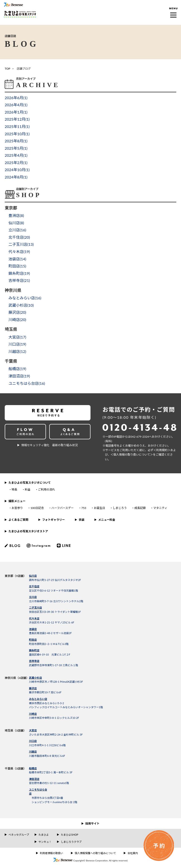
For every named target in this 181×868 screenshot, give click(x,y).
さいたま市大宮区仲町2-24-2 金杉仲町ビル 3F (56, 735)
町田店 (33, 640)
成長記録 (140, 508)
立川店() (17, 230)
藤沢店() (17, 312)
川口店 (33, 741)
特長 (14, 489)
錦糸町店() (19, 273)
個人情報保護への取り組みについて (95, 853)
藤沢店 (33, 688)
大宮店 (33, 730)
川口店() (17, 344)
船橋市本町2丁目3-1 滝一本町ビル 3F (51, 772)
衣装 (82, 520)
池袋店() (17, 259)
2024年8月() (16, 177)
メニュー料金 (107, 520)
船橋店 (33, 768)
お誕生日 (99, 508)
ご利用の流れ (46, 489)
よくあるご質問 (18, 520)
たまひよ (44, 835)
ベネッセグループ (19, 835)
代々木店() (19, 252)
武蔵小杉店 (35, 678)
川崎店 (33, 714)
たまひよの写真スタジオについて (30, 483)
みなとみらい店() (25, 298)
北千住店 (34, 586)
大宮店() (17, 337)
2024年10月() (17, 170)
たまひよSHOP (69, 835)
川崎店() (17, 320)
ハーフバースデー (63, 508)
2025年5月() (16, 148)
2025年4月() (16, 155)
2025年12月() (17, 119)
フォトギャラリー (53, 520)
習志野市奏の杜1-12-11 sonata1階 (49, 783)
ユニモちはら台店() (27, 383)
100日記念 (37, 508)
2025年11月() (17, 126)
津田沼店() (19, 376)
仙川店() (16, 223)
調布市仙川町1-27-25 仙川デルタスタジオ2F (55, 580)
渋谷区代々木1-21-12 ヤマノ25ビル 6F (52, 622)
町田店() (17, 266)
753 (84, 508)
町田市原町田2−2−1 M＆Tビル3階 (49, 644)
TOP (8, 69)
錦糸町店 (34, 650)
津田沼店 (34, 779)
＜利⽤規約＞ (162, 450)
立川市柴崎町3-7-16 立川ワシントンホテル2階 (56, 601)
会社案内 (133, 853)
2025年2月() (16, 163)
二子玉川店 (35, 608)
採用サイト (92, 824)
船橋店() (17, 369)
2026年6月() (16, 98)
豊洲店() (16, 215)
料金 (28, 489)
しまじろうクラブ (71, 842)
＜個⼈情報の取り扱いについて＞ (132, 455)
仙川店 (33, 576)
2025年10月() (17, 134)
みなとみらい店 (38, 699)
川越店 (33, 752)
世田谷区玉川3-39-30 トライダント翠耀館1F (55, 612)
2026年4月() (16, 105)
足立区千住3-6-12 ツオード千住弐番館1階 (53, 591)
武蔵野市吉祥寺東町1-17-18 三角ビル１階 (53, 665)
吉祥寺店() (19, 280)
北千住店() (19, 237)
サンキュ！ (45, 842)
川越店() (17, 351)
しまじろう (120, 508)
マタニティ (160, 508)
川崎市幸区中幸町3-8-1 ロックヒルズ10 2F (54, 718)
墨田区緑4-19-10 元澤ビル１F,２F (50, 654)
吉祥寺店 (34, 661)
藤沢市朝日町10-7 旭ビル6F (45, 692)
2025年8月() (16, 141)
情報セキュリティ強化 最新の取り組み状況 (49, 445)
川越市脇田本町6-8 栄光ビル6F (47, 756)
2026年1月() (16, 112)
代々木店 (34, 618)
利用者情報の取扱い (51, 853)
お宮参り (17, 508)
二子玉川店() (21, 244)
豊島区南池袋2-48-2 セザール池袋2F (50, 633)
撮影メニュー (17, 501)
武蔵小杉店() (21, 305)
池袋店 (33, 629)
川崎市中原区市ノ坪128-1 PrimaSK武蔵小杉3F (56, 682)
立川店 (33, 597)
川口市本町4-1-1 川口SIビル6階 (47, 745)
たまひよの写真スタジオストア (28, 531)
